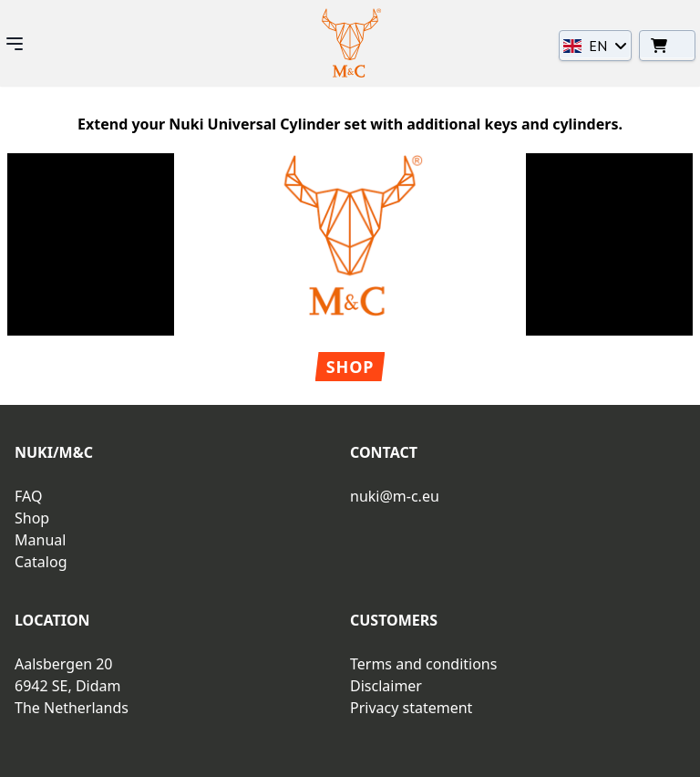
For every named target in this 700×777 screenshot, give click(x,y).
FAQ (28, 496)
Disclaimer (386, 686)
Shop (350, 367)
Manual (40, 540)
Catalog (41, 562)
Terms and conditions (423, 664)
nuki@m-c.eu (395, 496)
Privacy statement (411, 708)
